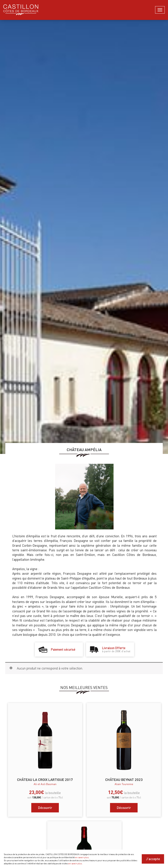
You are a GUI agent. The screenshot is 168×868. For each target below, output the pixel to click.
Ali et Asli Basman (45, 784)
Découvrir (45, 808)
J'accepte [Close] (153, 859)
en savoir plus (82, 857)
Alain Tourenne (124, 784)
